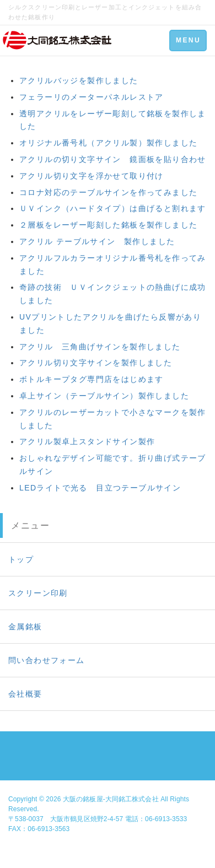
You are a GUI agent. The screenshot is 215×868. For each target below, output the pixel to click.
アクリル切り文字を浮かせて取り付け (92, 176)
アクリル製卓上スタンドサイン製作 (87, 441)
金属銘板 (25, 627)
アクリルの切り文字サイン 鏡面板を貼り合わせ (113, 159)
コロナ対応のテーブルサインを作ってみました (108, 192)
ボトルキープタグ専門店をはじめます (92, 379)
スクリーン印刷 (38, 593)
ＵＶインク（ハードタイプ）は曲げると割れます (113, 208)
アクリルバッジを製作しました (79, 80)
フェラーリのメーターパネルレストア (92, 97)
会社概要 (25, 694)
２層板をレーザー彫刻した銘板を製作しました (108, 225)
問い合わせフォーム (47, 660)
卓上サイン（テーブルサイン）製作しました (104, 396)
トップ (21, 559)
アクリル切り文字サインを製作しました (96, 363)
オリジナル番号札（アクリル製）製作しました (108, 143)
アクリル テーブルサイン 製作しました (97, 241)
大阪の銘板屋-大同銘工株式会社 (111, 799)
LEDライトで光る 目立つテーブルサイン (100, 488)
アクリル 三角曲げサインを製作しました (100, 347)
